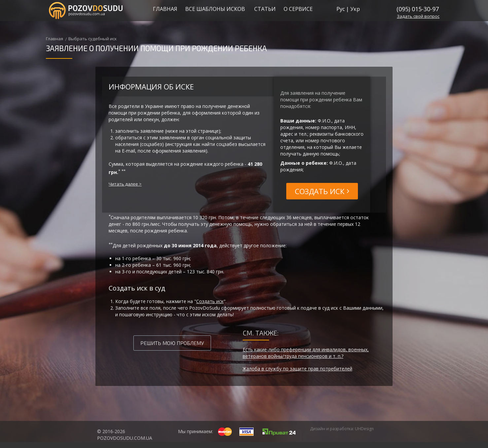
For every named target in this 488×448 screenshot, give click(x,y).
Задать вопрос (418, 16)
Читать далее (123, 184)
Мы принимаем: (195, 431)
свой (418, 16)
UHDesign (364, 429)
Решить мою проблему (172, 343)
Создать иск (210, 301)
